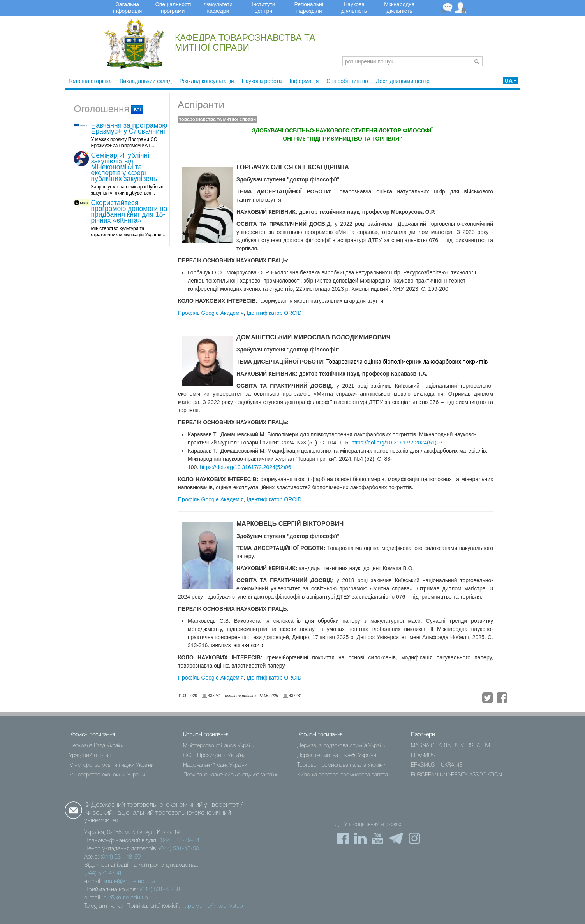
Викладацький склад (146, 81)
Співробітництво (347, 81)
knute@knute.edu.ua (129, 882)
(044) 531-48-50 (179, 849)
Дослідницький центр (403, 81)
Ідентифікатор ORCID (274, 313)
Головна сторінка (90, 81)
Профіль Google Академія (211, 313)
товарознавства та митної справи (218, 119)
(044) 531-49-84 (179, 841)
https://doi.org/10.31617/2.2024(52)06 (245, 467)
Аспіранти (201, 105)
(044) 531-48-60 (121, 857)
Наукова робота (262, 81)
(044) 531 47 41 (103, 873)
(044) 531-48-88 (160, 890)
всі (137, 110)
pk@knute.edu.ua (126, 898)
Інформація (304, 81)
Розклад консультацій (207, 81)
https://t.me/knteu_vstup (212, 906)
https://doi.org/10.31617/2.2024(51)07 (397, 443)
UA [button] (511, 81)
